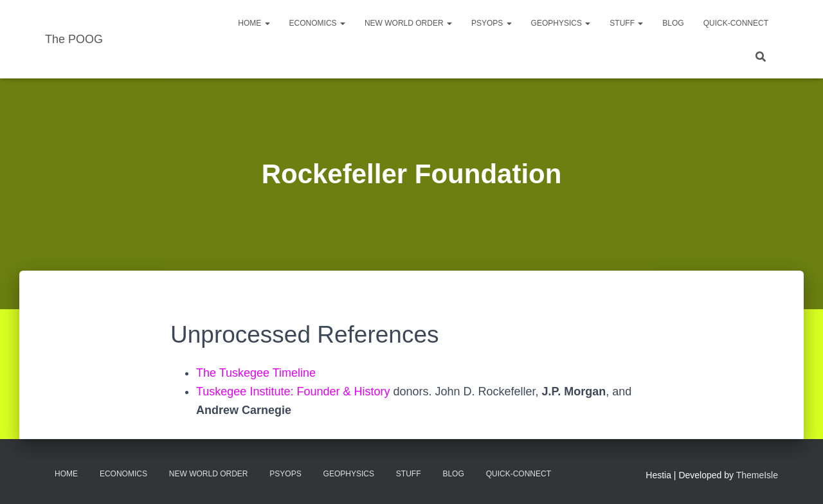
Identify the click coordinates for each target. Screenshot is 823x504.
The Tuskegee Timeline (256, 373)
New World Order (408, 23)
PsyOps (492, 23)
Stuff (626, 23)
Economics (317, 23)
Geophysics (561, 23)
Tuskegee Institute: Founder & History (293, 392)
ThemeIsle (757, 475)
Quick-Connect (736, 23)
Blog (673, 23)
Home (254, 23)
